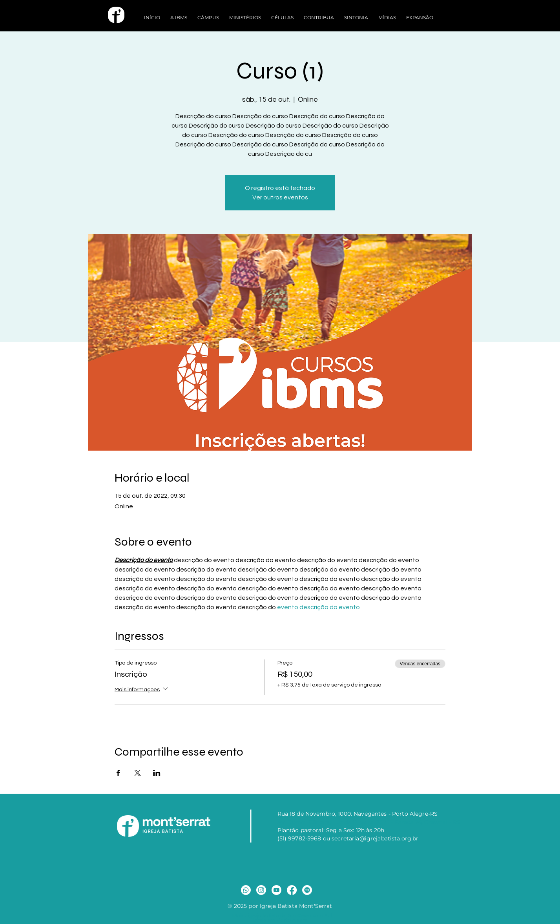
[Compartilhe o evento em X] (138, 773)
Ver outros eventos (280, 197)
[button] (179, 14)
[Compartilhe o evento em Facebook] (118, 773)
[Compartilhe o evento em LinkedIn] (157, 773)
